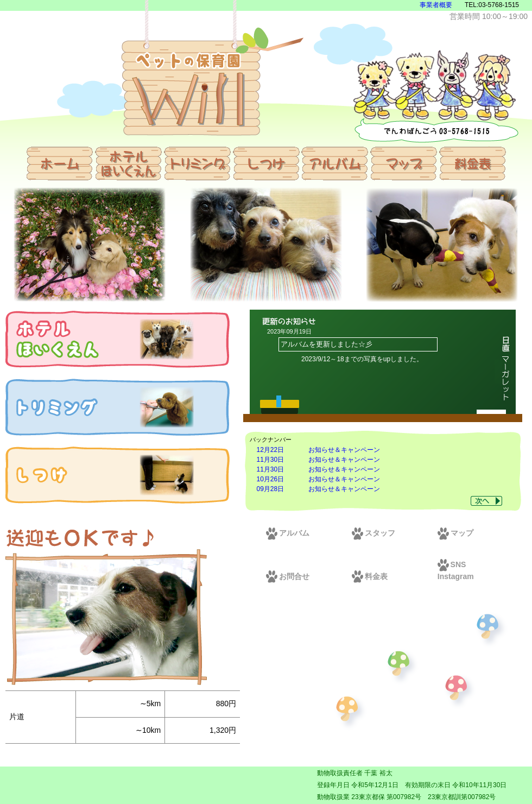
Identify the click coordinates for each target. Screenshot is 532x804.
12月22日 (271, 450)
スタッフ (373, 533)
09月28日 (271, 489)
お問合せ (288, 576)
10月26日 (271, 479)
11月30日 (271, 460)
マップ (455, 533)
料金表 (370, 576)
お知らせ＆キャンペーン (344, 450)
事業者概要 (436, 5)
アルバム (288, 533)
